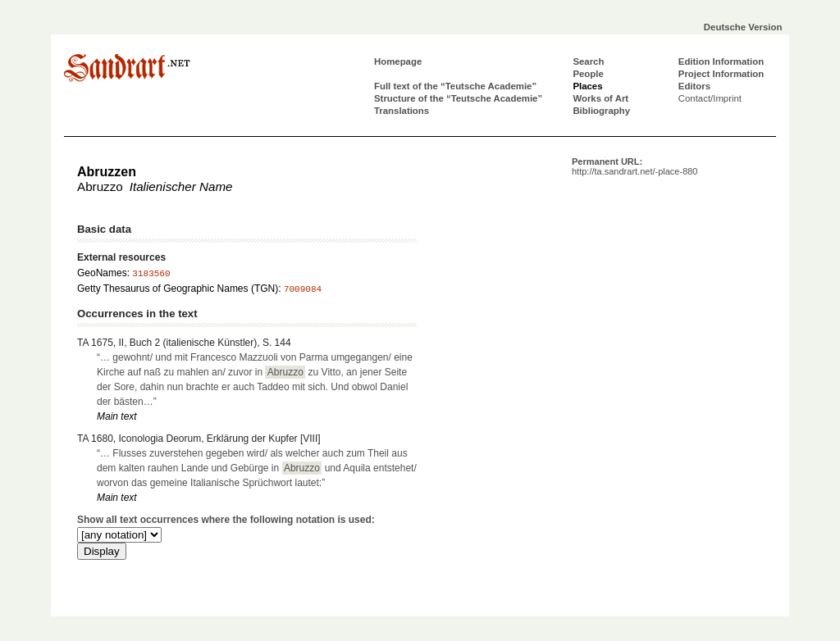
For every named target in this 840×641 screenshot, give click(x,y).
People (588, 74)
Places (587, 86)
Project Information (721, 74)
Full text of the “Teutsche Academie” (455, 86)
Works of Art (600, 98)
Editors (694, 86)
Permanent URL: (635, 166)
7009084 (303, 289)
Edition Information (721, 61)
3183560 (151, 274)
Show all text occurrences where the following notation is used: (226, 520)
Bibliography (601, 111)
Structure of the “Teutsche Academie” (458, 98)
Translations (402, 111)
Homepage (398, 61)
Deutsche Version (743, 27)
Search (588, 61)
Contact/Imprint (710, 98)
